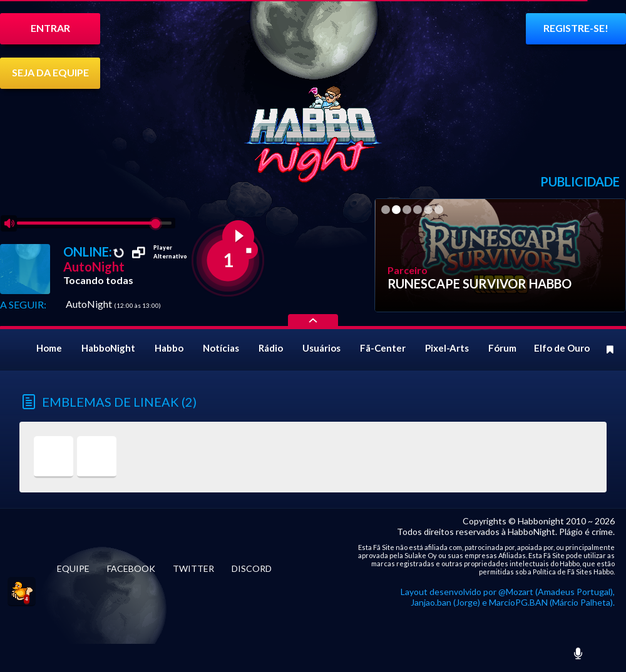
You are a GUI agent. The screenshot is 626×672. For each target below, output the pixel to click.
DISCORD (252, 568)
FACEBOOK (131, 568)
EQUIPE (73, 568)
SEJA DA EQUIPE (50, 72)
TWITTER (193, 568)
